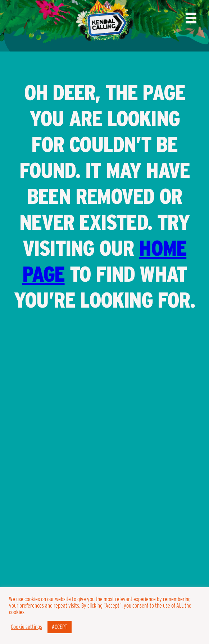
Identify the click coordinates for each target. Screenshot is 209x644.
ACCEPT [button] (60, 627)
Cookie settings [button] (26, 627)
